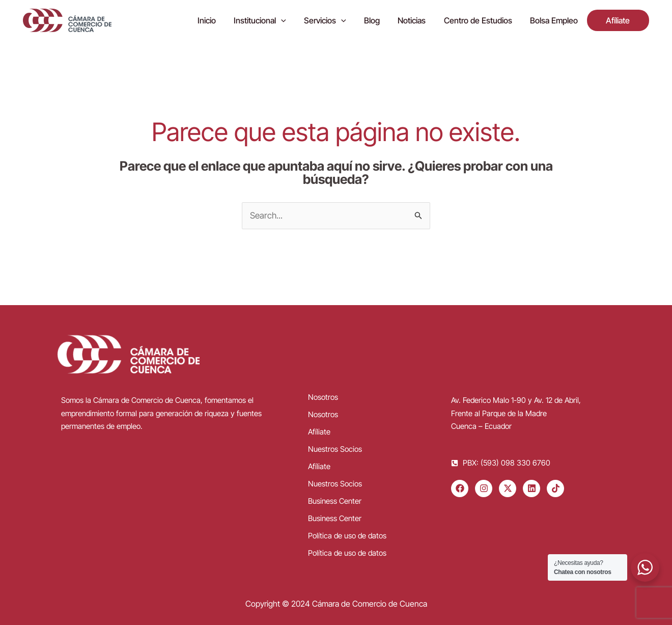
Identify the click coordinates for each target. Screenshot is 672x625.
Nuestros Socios (335, 449)
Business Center (335, 501)
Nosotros (323, 397)
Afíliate (319, 432)
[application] (292, 20)
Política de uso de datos (347, 536)
